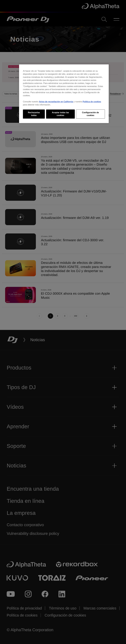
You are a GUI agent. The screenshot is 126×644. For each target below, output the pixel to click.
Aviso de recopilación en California (56, 102)
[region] (64, 94)
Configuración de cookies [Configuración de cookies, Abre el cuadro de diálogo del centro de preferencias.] (91, 114)
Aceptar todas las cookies (60, 114)
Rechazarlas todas (34, 114)
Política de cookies (92, 102)
